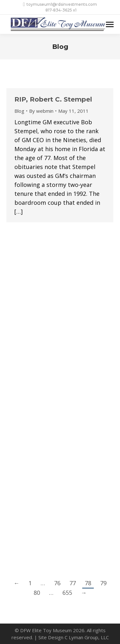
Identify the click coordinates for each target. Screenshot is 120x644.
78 (88, 583)
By (41, 111)
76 (57, 583)
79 (103, 583)
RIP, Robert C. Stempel (53, 99)
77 (73, 583)
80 (37, 593)
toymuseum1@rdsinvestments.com (60, 4)
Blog (19, 111)
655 (67, 593)
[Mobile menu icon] (110, 24)
